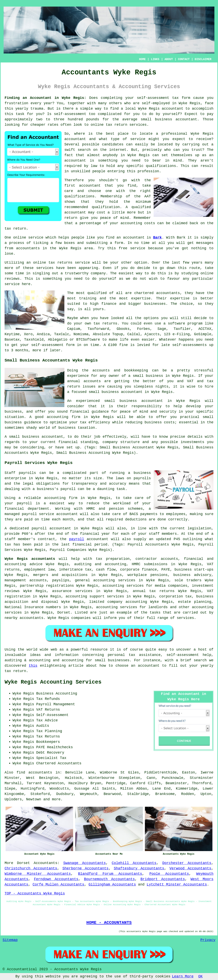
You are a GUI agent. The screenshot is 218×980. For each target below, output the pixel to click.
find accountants (34, 773)
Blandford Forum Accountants (110, 874)
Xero (28, 334)
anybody (110, 155)
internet (118, 150)
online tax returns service (61, 263)
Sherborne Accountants (85, 868)
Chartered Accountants (59, 763)
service (138, 139)
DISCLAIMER (203, 59)
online (97, 125)
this (33, 666)
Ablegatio (58, 340)
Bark (157, 238)
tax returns (105, 323)
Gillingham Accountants (112, 885)
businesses (155, 304)
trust (197, 150)
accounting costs (138, 223)
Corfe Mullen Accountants (58, 885)
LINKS (155, 59)
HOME (142, 59)
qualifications (161, 166)
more (56, 799)
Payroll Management (56, 704)
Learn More (183, 976)
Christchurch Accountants (31, 868)
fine (123, 345)
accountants (28, 248)
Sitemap (10, 940)
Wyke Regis (190, 103)
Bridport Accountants (163, 879)
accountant (173, 109)
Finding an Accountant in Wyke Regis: (45, 98)
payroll (77, 539)
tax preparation (113, 559)
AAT (148, 196)
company (98, 273)
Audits (43, 726)
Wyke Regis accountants (30, 559)
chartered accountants (157, 293)
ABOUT (169, 59)
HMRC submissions (150, 564)
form (119, 243)
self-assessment (153, 98)
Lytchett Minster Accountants (177, 885)
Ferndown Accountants (56, 879)
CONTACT (184, 59)
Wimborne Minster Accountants (38, 874)
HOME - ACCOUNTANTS (109, 923)
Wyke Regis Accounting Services (53, 682)
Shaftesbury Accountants (139, 868)
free (123, 248)
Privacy (208, 940)
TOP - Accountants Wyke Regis (35, 893)
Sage (162, 329)
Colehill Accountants (134, 863)
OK (200, 976)
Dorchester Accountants (187, 863)
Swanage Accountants (84, 863)
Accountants (46, 863)
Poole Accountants (169, 874)
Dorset (23, 863)
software (176, 323)
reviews (12, 279)
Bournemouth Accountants (109, 879)
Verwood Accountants (190, 868)
